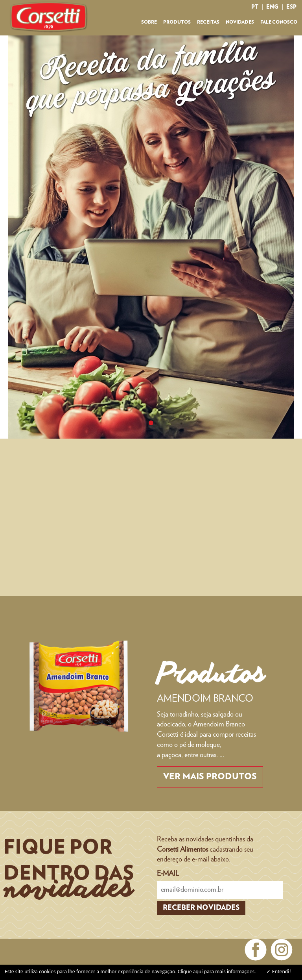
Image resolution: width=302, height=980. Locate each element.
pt (255, 7)
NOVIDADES (240, 22)
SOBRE (149, 22)
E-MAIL (168, 874)
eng (272, 7)
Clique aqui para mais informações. (217, 972)
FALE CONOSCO (279, 22)
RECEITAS (208, 22)
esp (291, 7)
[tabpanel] (151, 237)
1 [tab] (151, 423)
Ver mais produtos (210, 776)
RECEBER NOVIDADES (201, 908)
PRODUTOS (177, 22)
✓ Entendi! (279, 972)
